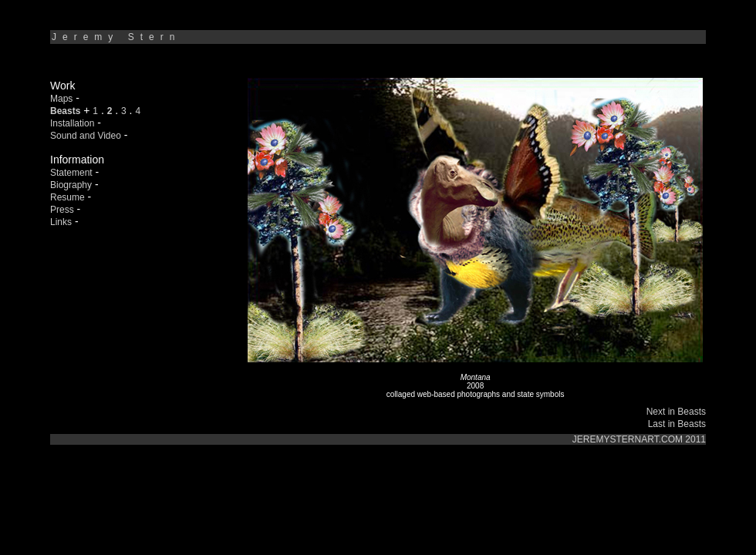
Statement (71, 173)
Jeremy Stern (116, 37)
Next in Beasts (676, 412)
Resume (67, 197)
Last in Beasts (677, 424)
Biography (71, 185)
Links (61, 222)
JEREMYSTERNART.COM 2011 (639, 439)
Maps (61, 99)
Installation (72, 123)
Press (62, 210)
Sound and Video (86, 136)
